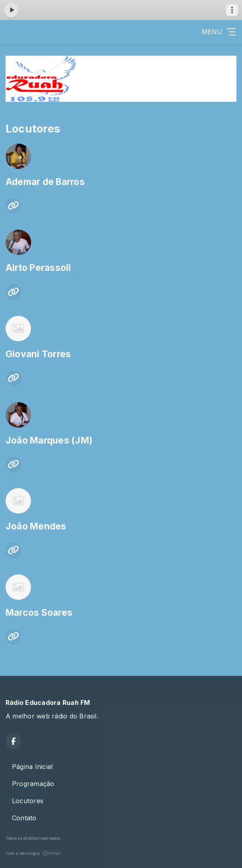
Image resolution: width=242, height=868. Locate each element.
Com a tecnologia (33, 853)
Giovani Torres (38, 354)
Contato (24, 818)
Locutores (28, 801)
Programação (33, 784)
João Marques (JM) (49, 440)
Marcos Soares (39, 613)
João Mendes (36, 526)
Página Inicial (32, 767)
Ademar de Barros (45, 182)
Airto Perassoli (38, 268)
